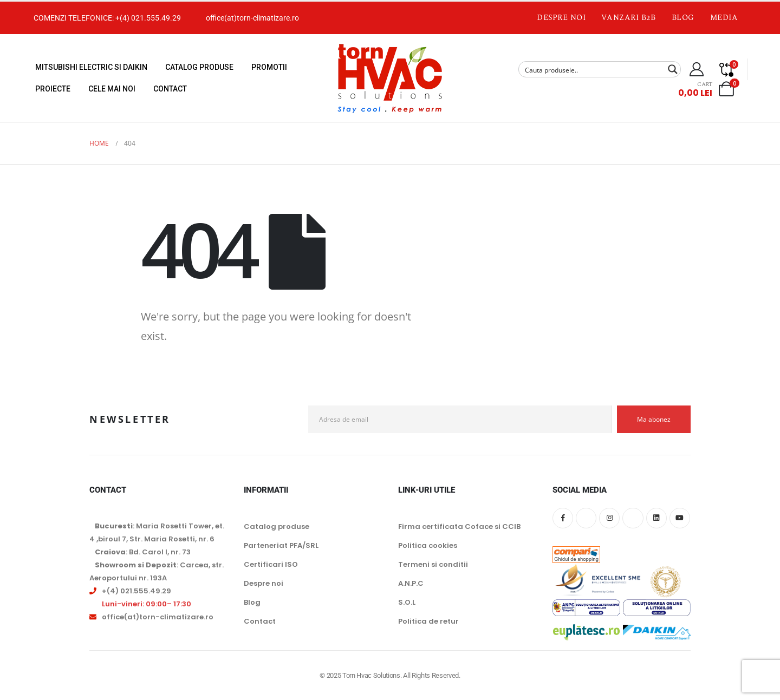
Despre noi (561, 18)
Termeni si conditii (433, 564)
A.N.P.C (411, 583)
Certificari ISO (271, 564)
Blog (683, 18)
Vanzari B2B (628, 18)
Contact (170, 89)
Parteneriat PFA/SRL (281, 545)
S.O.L (407, 602)
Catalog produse (199, 67)
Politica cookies (428, 545)
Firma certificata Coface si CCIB (459, 526)
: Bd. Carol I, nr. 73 (143, 552)
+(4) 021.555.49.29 (148, 18)
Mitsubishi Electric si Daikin (91, 67)
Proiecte (53, 89)
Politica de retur (428, 621)
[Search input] (593, 69)
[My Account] (697, 69)
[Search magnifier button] (673, 69)
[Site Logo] (390, 78)
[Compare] (727, 69)
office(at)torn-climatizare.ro (252, 18)
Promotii (269, 67)
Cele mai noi (112, 89)
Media (724, 18)
